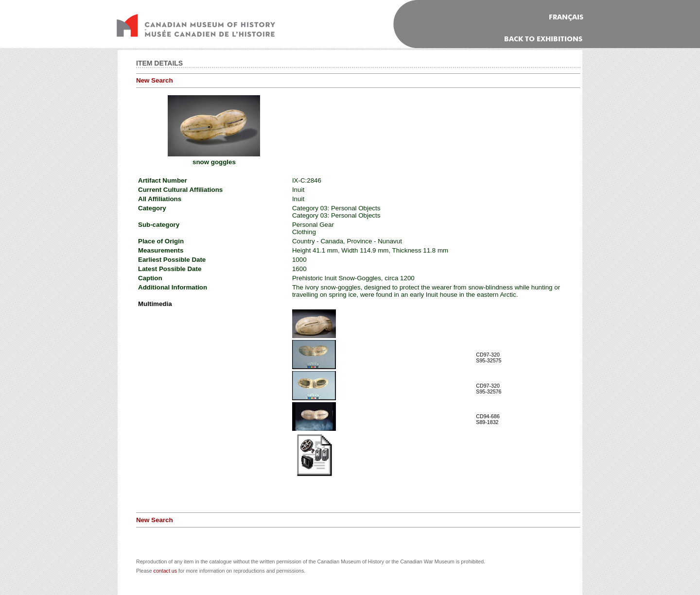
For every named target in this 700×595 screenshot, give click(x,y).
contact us (166, 571)
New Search (155, 80)
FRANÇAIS (566, 17)
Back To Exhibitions (543, 39)
